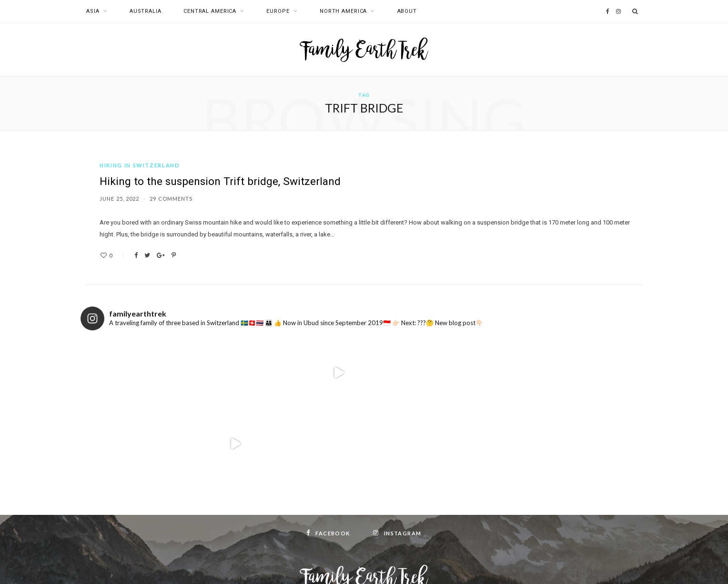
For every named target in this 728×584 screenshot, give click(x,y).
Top (364, 564)
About (407, 11)
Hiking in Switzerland (140, 165)
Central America (210, 11)
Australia (146, 11)
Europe (278, 11)
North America (343, 11)
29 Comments (171, 199)
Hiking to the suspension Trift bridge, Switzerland (223, 182)
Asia (93, 11)
